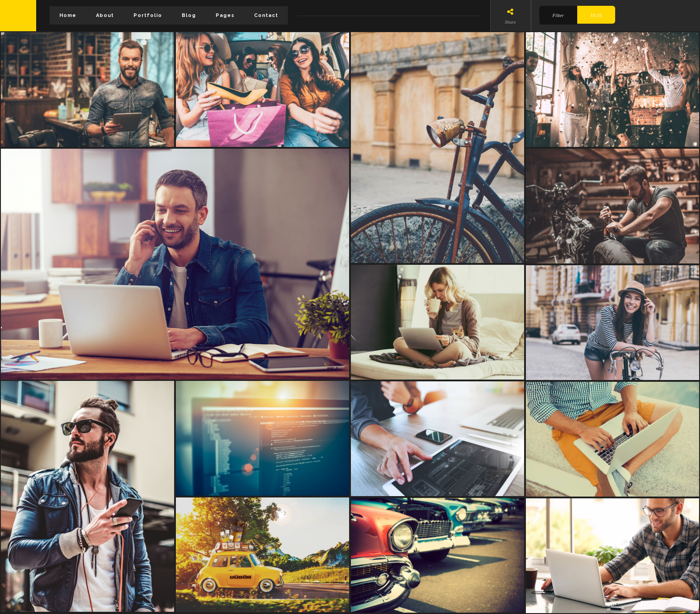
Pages (225, 15)
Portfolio (148, 15)
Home (68, 15)
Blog (189, 15)
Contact (266, 15)
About (105, 15)
